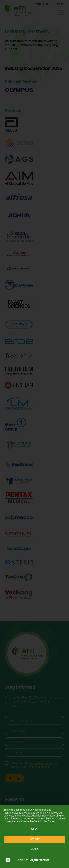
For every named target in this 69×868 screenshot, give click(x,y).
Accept (34, 839)
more (34, 849)
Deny (35, 830)
